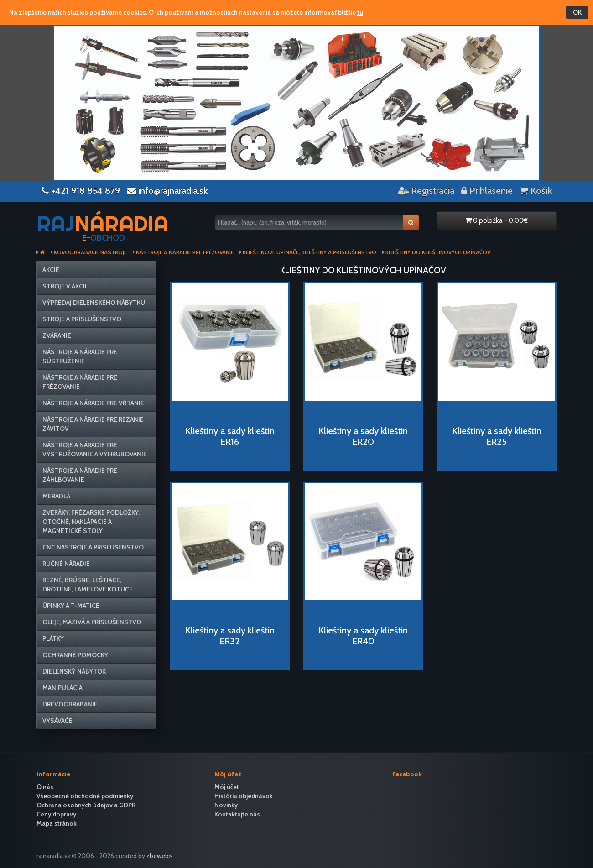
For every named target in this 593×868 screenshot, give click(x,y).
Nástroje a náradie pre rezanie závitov (93, 424)
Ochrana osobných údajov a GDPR (86, 805)
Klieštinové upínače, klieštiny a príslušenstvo (310, 252)
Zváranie (57, 335)
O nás (45, 787)
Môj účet (227, 787)
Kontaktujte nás (237, 814)
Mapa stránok (57, 823)
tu (360, 12)
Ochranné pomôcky (75, 655)
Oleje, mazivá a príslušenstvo (92, 622)
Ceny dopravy (56, 814)
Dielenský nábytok (74, 671)
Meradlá (56, 496)
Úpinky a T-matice (71, 606)
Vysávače (57, 721)
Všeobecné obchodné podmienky (85, 796)
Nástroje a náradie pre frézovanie (185, 252)
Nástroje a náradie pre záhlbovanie (80, 475)
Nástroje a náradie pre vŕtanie (93, 403)
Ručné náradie (66, 564)
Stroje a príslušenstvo (82, 319)
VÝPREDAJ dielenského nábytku (94, 303)
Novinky (226, 805)
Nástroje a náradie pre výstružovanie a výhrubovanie (95, 450)
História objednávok (244, 796)
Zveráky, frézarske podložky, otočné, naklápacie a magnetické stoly (91, 522)
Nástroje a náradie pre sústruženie (80, 356)
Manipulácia (62, 688)
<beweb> (159, 856)
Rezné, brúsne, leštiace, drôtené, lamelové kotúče (88, 585)
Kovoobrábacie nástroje (90, 252)
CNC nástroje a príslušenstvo (93, 547)
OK (577, 12)
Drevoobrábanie (70, 704)
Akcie (51, 270)
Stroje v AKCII (65, 286)
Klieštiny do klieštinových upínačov (438, 252)
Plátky (53, 638)
